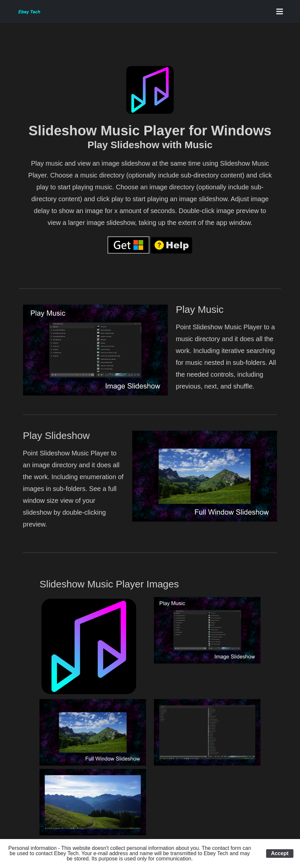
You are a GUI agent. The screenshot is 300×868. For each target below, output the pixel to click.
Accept (280, 853)
